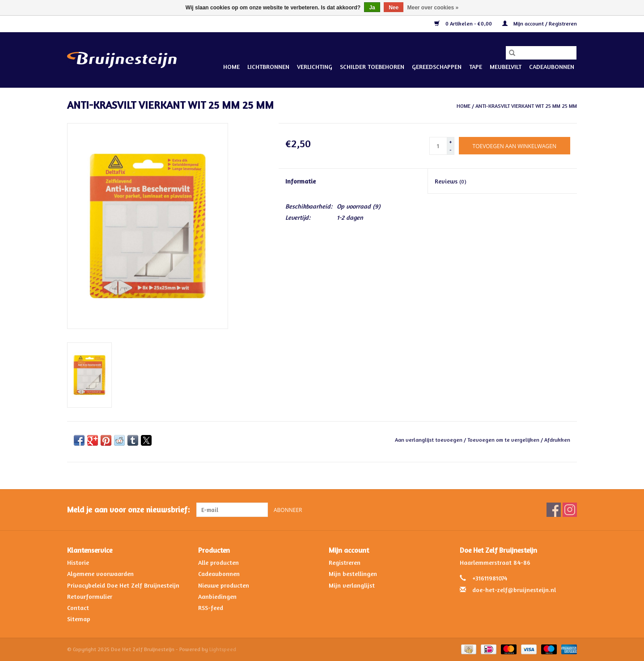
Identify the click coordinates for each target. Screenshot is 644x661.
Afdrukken (557, 440)
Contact (78, 608)
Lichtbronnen (268, 66)
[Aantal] (438, 146)
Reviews (451, 181)
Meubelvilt (506, 66)
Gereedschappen (437, 66)
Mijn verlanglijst (352, 585)
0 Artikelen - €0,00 (464, 23)
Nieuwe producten (224, 585)
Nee (394, 8)
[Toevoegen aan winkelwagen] (515, 146)
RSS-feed (211, 608)
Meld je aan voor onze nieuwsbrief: (128, 510)
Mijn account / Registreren (540, 23)
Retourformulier (90, 596)
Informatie (301, 181)
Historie (78, 562)
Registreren (345, 562)
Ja (372, 8)
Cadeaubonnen (552, 66)
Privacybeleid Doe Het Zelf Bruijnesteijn (123, 585)
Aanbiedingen (217, 596)
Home (231, 66)
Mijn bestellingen (353, 574)
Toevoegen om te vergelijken (504, 440)
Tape (476, 66)
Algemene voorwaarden (100, 574)
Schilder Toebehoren (372, 66)
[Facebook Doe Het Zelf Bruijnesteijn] (554, 510)
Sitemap (79, 619)
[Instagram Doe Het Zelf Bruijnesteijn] (570, 510)
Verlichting (315, 66)
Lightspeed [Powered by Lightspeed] (223, 649)
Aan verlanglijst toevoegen (429, 440)
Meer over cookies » (433, 8)
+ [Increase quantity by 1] (451, 142)
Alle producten (218, 562)
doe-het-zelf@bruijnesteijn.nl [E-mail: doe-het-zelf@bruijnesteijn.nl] (514, 590)
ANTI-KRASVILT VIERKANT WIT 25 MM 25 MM (526, 106)
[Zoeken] (541, 53)
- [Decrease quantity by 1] (451, 150)
